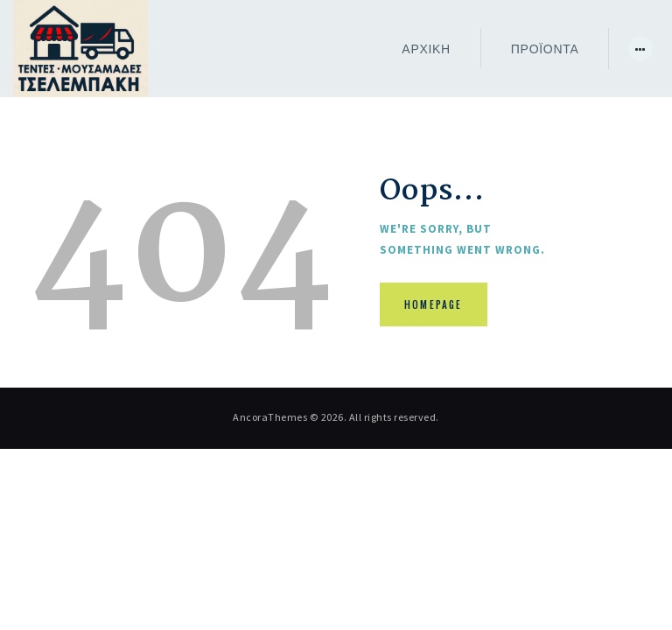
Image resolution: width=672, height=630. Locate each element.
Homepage (434, 304)
